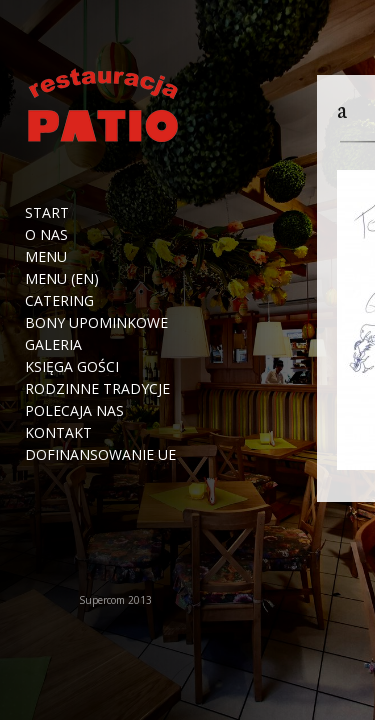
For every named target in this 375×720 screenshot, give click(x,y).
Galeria (53, 345)
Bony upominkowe (96, 323)
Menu (46, 257)
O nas (46, 235)
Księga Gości (72, 367)
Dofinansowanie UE (100, 455)
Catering (59, 301)
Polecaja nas (74, 411)
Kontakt (58, 433)
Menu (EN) (62, 279)
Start (47, 213)
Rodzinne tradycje (97, 389)
